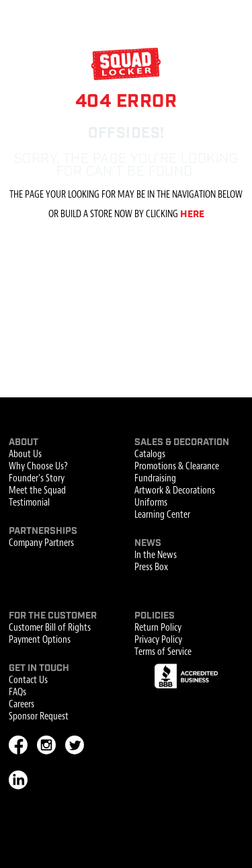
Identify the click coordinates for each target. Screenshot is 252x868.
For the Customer (53, 616)
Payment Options (40, 640)
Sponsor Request (39, 717)
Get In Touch (39, 668)
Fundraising (155, 479)
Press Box (151, 567)
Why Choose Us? (38, 467)
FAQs (17, 693)
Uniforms (151, 503)
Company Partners (41, 543)
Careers (22, 705)
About (24, 442)
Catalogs (150, 455)
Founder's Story (37, 479)
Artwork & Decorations (175, 491)
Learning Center (162, 515)
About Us (25, 455)
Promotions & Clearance (177, 467)
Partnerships (43, 531)
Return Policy (158, 628)
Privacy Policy (158, 640)
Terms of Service (163, 652)
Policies (155, 616)
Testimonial (29, 503)
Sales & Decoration (182, 442)
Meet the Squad (37, 491)
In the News (156, 555)
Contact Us (28, 680)
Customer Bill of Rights (50, 628)
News (148, 543)
